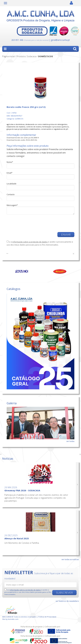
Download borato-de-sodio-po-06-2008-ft (23, 138)
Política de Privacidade (47, 617)
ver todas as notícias (70, 559)
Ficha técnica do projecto (32, 627)
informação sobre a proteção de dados (30, 242)
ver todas (70, 441)
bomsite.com (13, 619)
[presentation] (24, 222)
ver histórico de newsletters (67, 601)
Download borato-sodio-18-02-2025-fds (22, 140)
